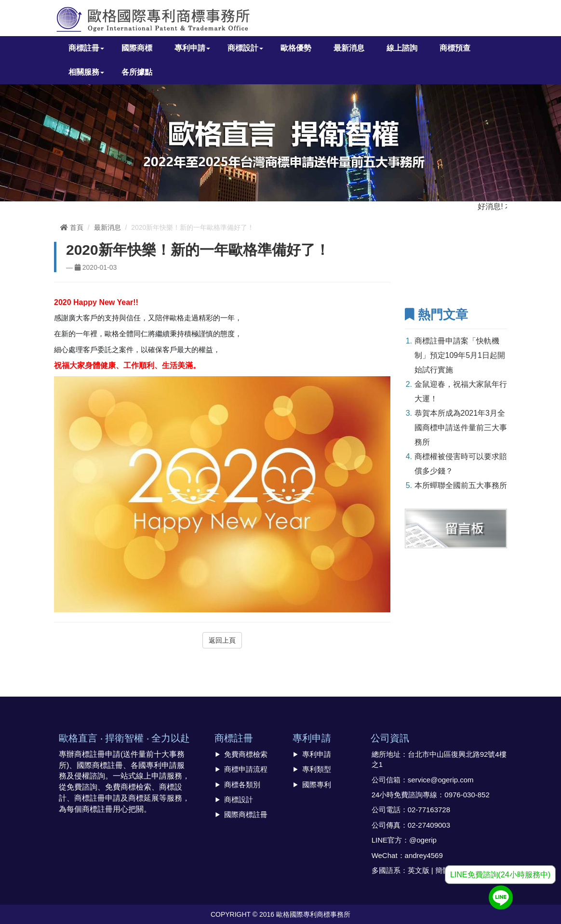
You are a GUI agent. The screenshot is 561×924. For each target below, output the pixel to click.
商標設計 (239, 799)
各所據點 (137, 72)
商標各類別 (242, 785)
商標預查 (455, 48)
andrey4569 (424, 855)
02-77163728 (429, 810)
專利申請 (317, 754)
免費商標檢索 (246, 754)
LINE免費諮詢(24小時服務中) (500, 875)
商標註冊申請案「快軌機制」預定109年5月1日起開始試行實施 (460, 355)
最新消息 (349, 48)
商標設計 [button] (245, 48)
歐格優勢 (296, 48)
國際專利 (317, 785)
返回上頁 (222, 640)
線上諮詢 (402, 48)
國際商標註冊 (246, 814)
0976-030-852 (467, 795)
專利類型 (317, 769)
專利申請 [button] (192, 48)
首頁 (72, 227)
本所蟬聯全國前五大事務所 (461, 485)
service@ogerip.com (441, 780)
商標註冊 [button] (86, 48)
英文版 (419, 870)
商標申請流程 (246, 769)
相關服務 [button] (86, 72)
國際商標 (137, 48)
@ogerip (423, 840)
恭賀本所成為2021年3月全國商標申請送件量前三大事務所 (461, 428)
